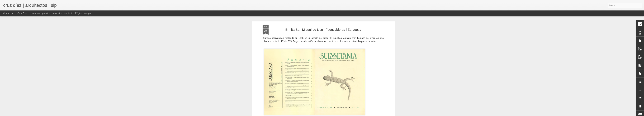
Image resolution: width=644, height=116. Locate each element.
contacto (69, 13)
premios (46, 13)
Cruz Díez (22, 13)
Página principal (83, 13)
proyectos (57, 13)
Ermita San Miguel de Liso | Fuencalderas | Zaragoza (323, 30)
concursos (35, 13)
